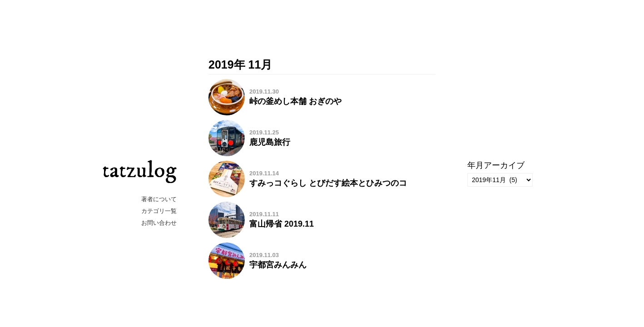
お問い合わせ (159, 223)
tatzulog (139, 171)
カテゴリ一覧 (159, 211)
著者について (159, 199)
